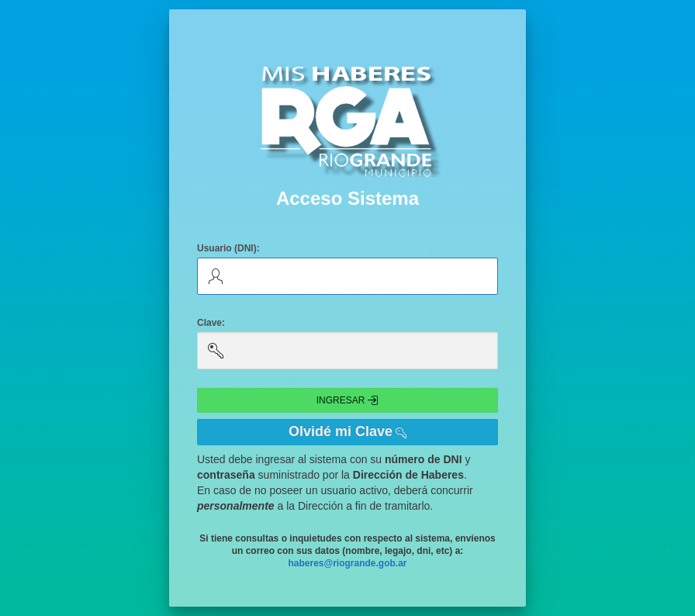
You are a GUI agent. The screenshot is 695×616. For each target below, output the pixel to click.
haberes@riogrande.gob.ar (347, 563)
